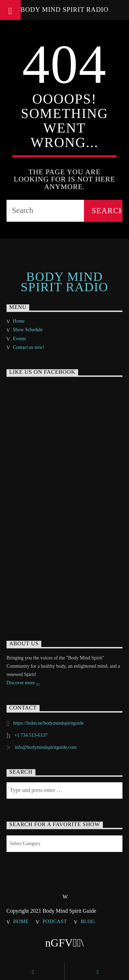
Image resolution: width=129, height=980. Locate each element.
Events (19, 339)
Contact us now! (29, 347)
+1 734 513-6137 (31, 735)
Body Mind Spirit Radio (65, 9)
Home (19, 321)
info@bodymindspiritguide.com (46, 747)
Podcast (55, 921)
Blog (88, 921)
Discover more (23, 683)
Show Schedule (28, 330)
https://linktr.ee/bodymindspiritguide (48, 723)
